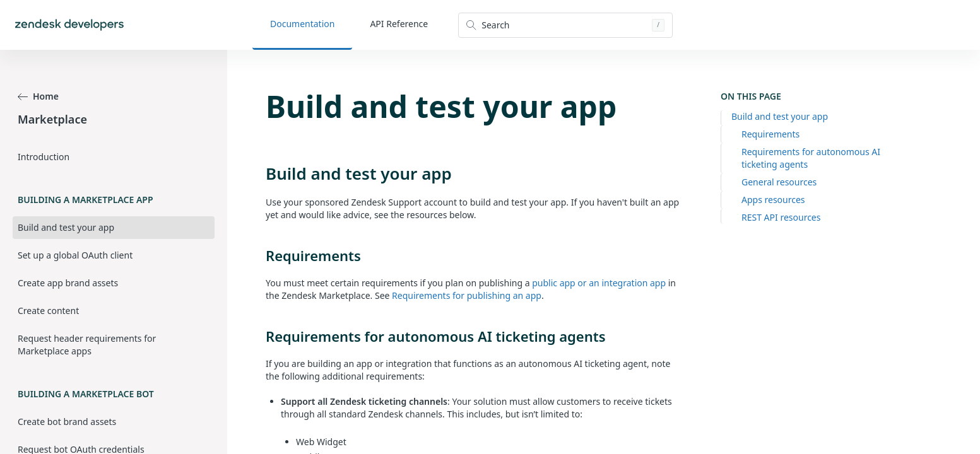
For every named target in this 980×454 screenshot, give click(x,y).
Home (38, 96)
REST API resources (781, 217)
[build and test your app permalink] (259, 173)
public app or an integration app (599, 283)
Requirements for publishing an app (467, 295)
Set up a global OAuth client (75, 255)
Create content (48, 311)
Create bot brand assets (67, 422)
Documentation (302, 24)
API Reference (399, 24)
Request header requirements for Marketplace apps (87, 345)
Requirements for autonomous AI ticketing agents (811, 158)
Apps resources (773, 200)
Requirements (770, 134)
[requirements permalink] (259, 255)
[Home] (69, 25)
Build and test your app (780, 116)
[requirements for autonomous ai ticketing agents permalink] (259, 336)
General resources (779, 182)
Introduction (44, 157)
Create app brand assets (68, 283)
